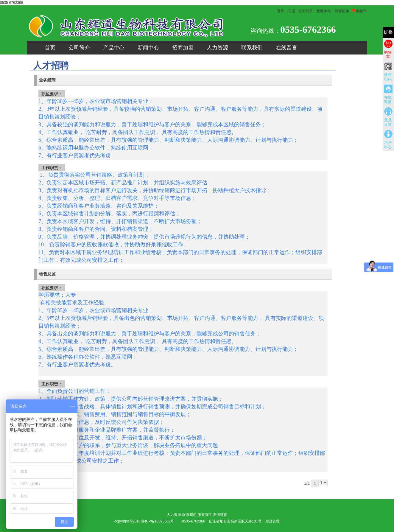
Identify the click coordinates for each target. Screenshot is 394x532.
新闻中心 (148, 48)
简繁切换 (342, 11)
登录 (281, 11)
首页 (50, 48)
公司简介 (79, 48)
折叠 (388, 32)
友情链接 (220, 515)
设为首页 (306, 11)
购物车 (359, 11)
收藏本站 (324, 11)
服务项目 (205, 515)
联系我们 (252, 48)
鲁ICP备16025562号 (158, 521)
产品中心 (114, 48)
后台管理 (272, 521)
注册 (292, 11)
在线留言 (286, 48)
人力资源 (217, 48)
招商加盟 (183, 48)
